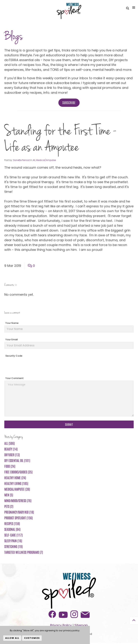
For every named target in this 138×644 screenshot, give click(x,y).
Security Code (14, 356)
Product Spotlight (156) (19, 518)
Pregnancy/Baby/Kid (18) (19, 513)
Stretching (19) (13, 547)
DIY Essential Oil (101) (17, 461)
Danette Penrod (21, 161)
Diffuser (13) (12, 455)
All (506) (10, 444)
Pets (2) (9, 507)
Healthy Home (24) (15, 478)
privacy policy (71, 630)
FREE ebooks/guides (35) (18, 473)
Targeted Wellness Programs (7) (24, 553)
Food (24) (10, 467)
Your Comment (14, 379)
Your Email (12, 340)
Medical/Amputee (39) (17, 490)
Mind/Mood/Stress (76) (18, 501)
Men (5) (9, 495)
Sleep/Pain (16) (13, 541)
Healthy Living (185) (16, 484)
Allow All (12, 638)
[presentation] (32, 366)
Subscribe (69, 103)
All (34, 161)
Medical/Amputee (46, 161)
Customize (32, 638)
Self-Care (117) (13, 536)
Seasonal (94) (12, 530)
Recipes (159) (12, 524)
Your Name (12, 324)
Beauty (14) (11, 450)
